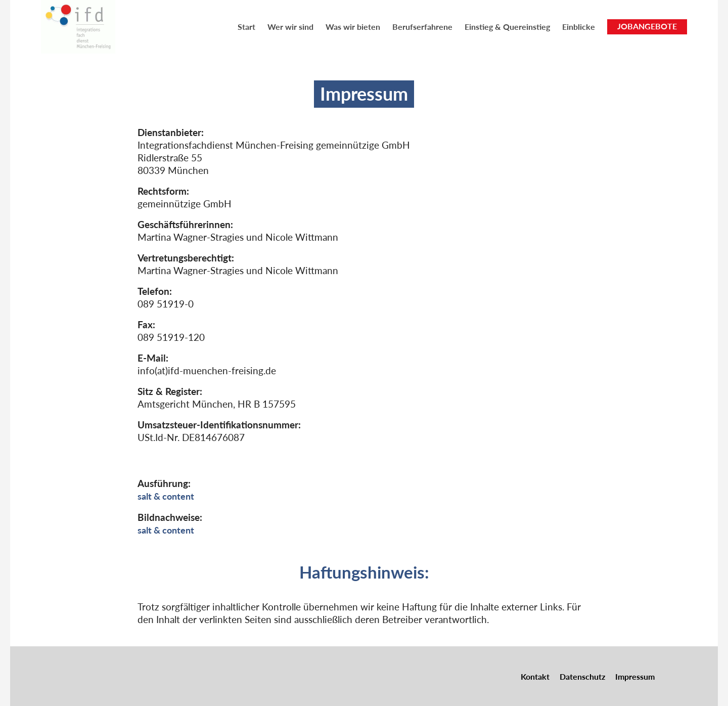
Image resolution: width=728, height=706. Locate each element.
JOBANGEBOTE (647, 26)
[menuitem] (246, 26)
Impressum (635, 675)
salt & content (168, 496)
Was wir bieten (353, 27)
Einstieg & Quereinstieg (507, 27)
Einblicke (579, 27)
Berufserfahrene (422, 27)
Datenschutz (582, 675)
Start (246, 27)
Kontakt (535, 675)
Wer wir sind (290, 27)
